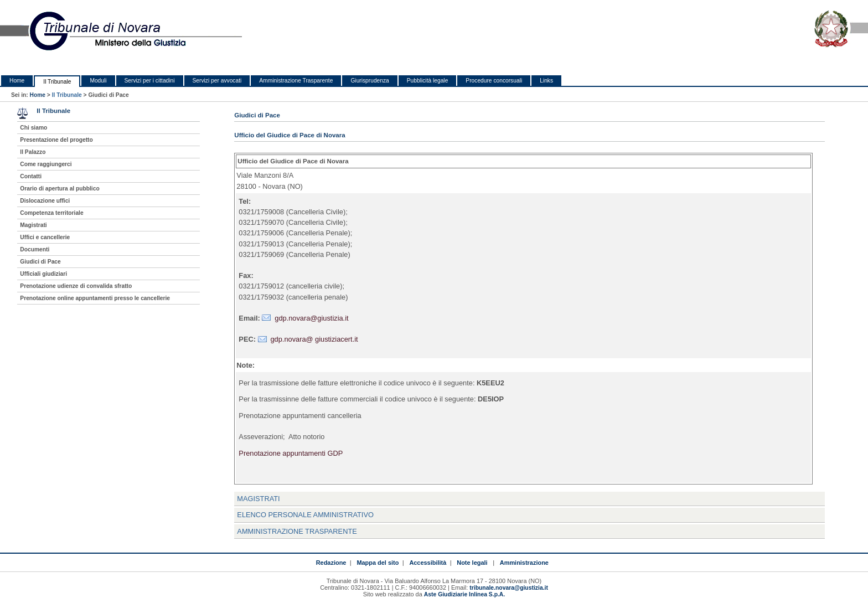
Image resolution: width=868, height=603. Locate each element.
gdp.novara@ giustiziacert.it (314, 339)
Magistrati (258, 499)
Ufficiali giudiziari (43, 274)
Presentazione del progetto (56, 140)
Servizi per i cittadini (150, 81)
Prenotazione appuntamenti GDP (291, 453)
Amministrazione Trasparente (296, 81)
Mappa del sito (378, 563)
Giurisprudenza (370, 81)
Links (546, 81)
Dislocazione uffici (45, 201)
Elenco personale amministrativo (305, 515)
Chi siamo (33, 128)
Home (17, 81)
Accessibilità (428, 563)
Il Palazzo (33, 152)
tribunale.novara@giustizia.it (509, 588)
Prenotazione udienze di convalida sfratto (76, 286)
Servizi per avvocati (217, 81)
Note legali (472, 563)
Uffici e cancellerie (45, 237)
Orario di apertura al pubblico (60, 189)
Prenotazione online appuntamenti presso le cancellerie (95, 298)
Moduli (98, 81)
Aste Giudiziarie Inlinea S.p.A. (464, 594)
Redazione (331, 563)
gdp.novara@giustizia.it (311, 318)
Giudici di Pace (40, 262)
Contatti (31, 176)
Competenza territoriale (51, 213)
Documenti (35, 249)
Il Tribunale (57, 82)
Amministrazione (524, 563)
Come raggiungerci (46, 164)
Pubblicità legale (428, 81)
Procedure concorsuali (494, 81)
